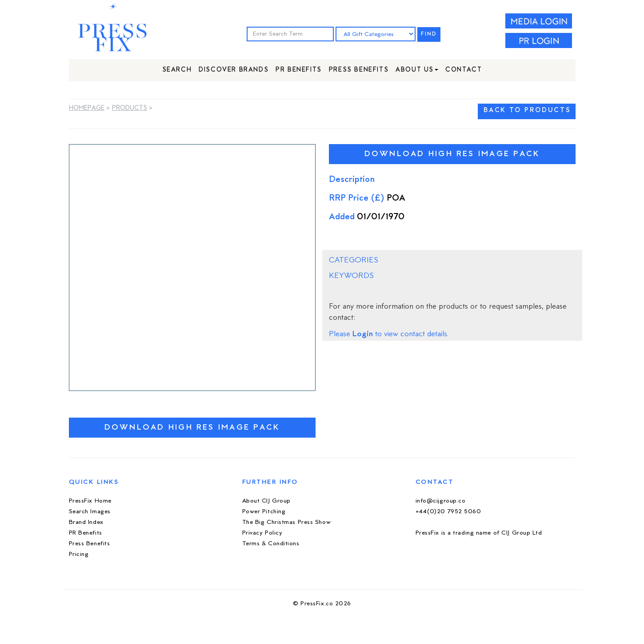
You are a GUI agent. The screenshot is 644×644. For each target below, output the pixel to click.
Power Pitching (264, 512)
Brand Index (86, 522)
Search (177, 70)
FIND (429, 34)
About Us (417, 70)
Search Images (90, 512)
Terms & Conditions (271, 544)
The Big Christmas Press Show (287, 522)
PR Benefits (299, 70)
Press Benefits (359, 70)
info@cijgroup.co (441, 501)
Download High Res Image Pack (192, 428)
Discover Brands (234, 70)
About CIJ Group (266, 501)
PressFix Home (90, 501)
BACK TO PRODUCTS (527, 111)
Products (130, 108)
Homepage (87, 108)
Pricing (79, 554)
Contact (464, 70)
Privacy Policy (262, 533)
